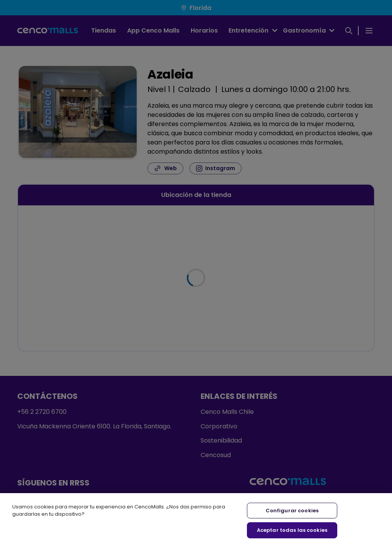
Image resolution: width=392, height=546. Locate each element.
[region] (196, 520)
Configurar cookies (292, 511)
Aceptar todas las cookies (292, 530)
